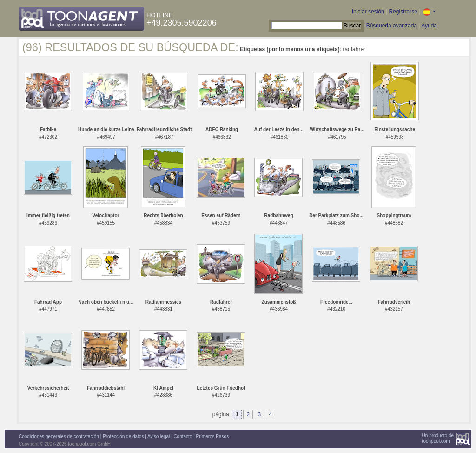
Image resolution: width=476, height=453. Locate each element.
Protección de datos (123, 436)
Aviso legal (159, 436)
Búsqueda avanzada (392, 26)
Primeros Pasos (213, 436)
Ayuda (429, 26)
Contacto (183, 436)
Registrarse (403, 12)
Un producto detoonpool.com (438, 438)
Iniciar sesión (368, 12)
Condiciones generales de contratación (59, 436)
